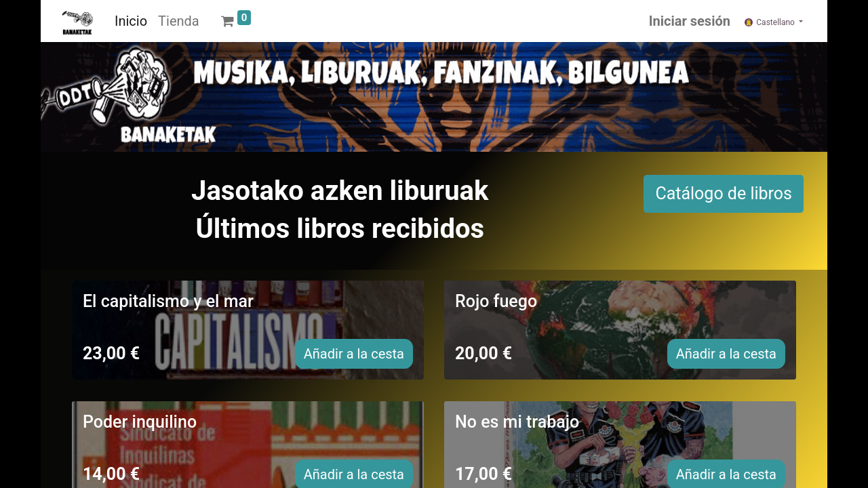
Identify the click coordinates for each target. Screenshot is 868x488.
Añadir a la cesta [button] (354, 354)
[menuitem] (131, 21)
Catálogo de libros (724, 194)
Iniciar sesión (690, 21)
